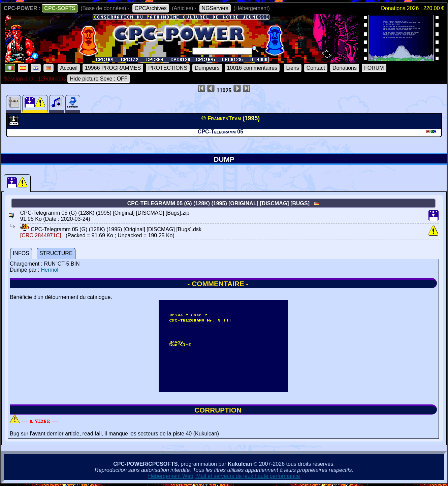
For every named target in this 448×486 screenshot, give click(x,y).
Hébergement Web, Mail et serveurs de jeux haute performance (224, 476)
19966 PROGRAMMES (113, 68)
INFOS (21, 253)
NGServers (215, 8)
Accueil (69, 68)
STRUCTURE (56, 253)
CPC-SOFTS (60, 8)
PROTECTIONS (168, 68)
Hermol (50, 270)
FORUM (374, 68)
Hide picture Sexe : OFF (99, 79)
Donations (345, 68)
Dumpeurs (207, 68)
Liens (293, 68)
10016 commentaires (252, 68)
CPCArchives (151, 8)
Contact (316, 68)
